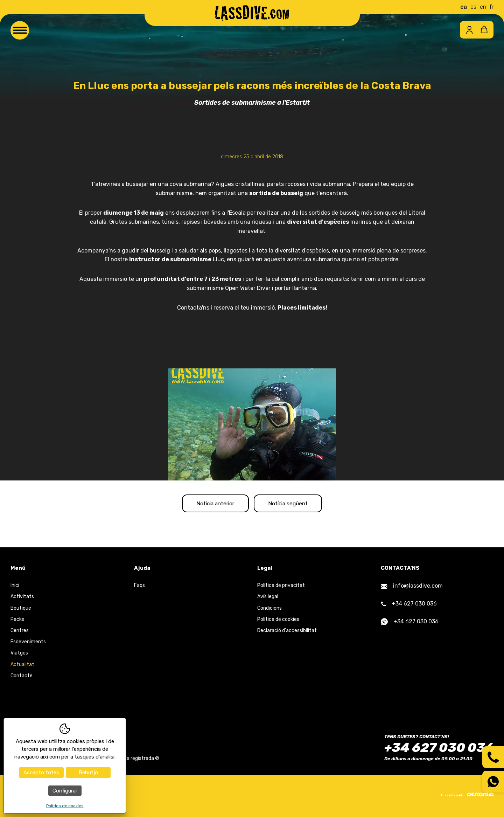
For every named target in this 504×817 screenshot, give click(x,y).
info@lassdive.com (412, 588)
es (473, 7)
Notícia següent (293, 504)
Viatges (19, 655)
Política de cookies (278, 621)
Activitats (22, 599)
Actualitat (22, 666)
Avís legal (268, 599)
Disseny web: (467, 796)
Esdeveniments (28, 644)
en (483, 7)
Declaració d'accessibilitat (287, 633)
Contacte (22, 677)
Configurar (65, 791)
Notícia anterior (211, 504)
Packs (17, 621)
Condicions (269, 610)
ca (464, 7)
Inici (15, 587)
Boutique (21, 610)
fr (492, 7)
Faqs (139, 587)
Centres (20, 633)
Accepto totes (41, 773)
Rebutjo (88, 773)
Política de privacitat (281, 587)
